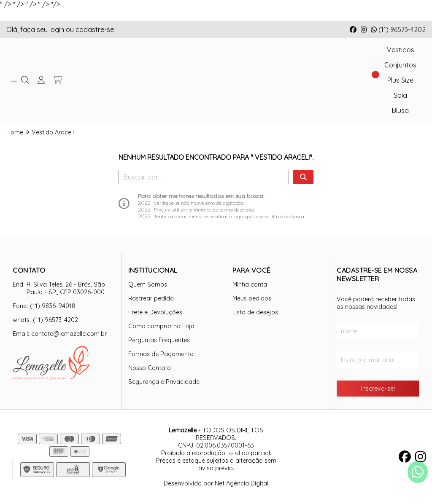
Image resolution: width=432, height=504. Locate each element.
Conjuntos (400, 65)
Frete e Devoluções (155, 312)
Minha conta (250, 284)
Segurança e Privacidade (164, 382)
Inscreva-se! (378, 389)
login (58, 29)
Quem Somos (148, 284)
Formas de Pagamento (161, 354)
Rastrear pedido (151, 298)
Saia (400, 95)
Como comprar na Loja (161, 326)
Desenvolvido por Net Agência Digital (216, 483)
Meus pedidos (252, 298)
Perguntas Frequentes (159, 340)
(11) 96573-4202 (398, 29)
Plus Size (400, 80)
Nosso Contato (150, 368)
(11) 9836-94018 (53, 306)
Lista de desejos (255, 312)
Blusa (400, 110)
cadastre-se (95, 29)
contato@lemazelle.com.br (69, 334)
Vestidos (401, 50)
